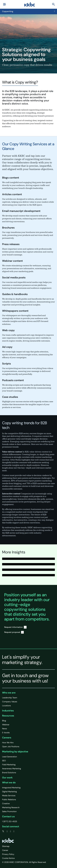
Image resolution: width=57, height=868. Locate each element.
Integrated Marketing (11, 788)
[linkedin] (10, 831)
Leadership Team (10, 698)
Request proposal (14, 632)
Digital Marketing (9, 792)
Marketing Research (11, 807)
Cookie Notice (8, 858)
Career (5, 850)
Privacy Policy (8, 854)
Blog (4, 721)
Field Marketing (9, 765)
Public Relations (9, 800)
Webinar (6, 725)
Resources (8, 716)
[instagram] (14, 831)
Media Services (9, 796)
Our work (7, 778)
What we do (9, 783)
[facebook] (7, 831)
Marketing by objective (15, 752)
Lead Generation (10, 757)
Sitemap (6, 846)
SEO (4, 761)
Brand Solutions (9, 773)
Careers (7, 738)
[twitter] (3, 831)
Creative (6, 804)
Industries (8, 711)
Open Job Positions (11, 747)
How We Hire (8, 743)
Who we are (9, 693)
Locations (6, 706)
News (5, 729)
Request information (15, 627)
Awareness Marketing (12, 769)
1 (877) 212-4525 (10, 821)
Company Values (10, 702)
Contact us (8, 816)
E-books (6, 733)
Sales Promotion (9, 811)
